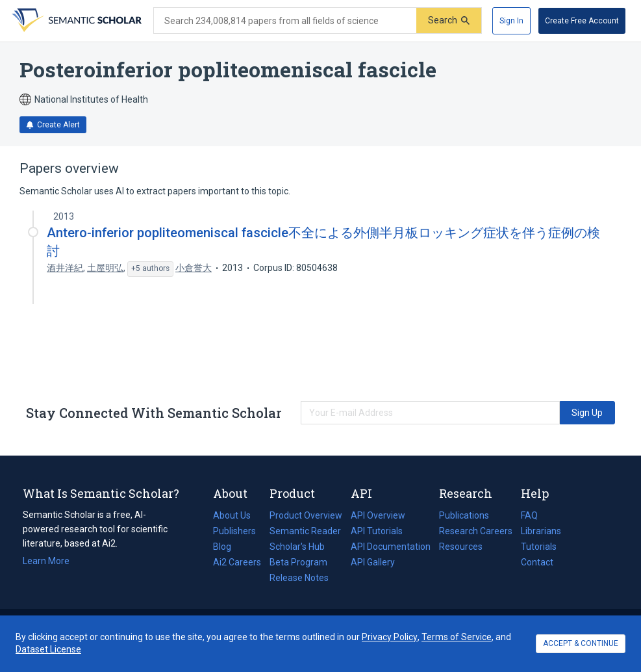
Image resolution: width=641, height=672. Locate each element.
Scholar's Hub (297, 547)
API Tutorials (377, 531)
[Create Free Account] (582, 21)
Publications (464, 515)
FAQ (529, 515)
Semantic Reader (305, 531)
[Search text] (285, 21)
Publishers (234, 531)
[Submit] (449, 20)
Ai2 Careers (237, 562)
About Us (232, 515)
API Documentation (391, 547)
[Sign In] (511, 21)
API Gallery (373, 562)
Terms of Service (457, 637)
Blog (227, 547)
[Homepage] (75, 21)
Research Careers (476, 531)
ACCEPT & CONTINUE (581, 643)
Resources (461, 547)
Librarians (541, 531)
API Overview (378, 515)
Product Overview (306, 515)
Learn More (46, 561)
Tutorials (539, 547)
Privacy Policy (390, 637)
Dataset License (48, 649)
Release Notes (299, 578)
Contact (537, 562)
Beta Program (298, 562)
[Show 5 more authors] (150, 269)
